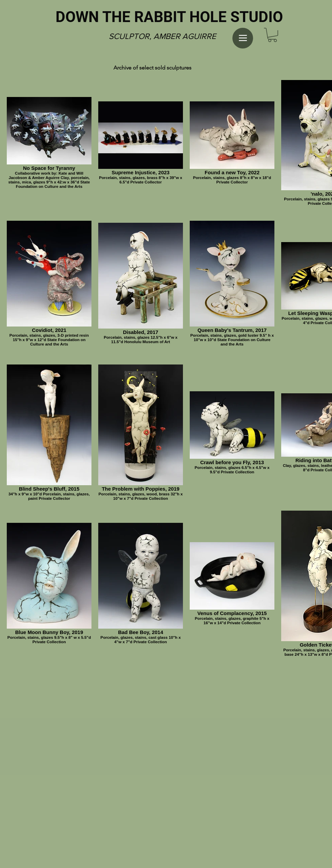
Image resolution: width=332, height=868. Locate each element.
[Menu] (243, 38)
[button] (272, 35)
